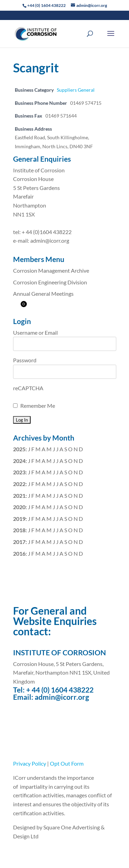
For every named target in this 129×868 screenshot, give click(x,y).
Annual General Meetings (43, 294)
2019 (19, 519)
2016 (19, 553)
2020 (19, 507)
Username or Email (35, 332)
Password (25, 360)
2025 (19, 449)
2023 (19, 472)
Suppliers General (76, 90)
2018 (19, 530)
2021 (19, 496)
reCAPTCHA (28, 388)
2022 (19, 484)
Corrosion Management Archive (51, 270)
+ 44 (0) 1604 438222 (60, 690)
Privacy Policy (30, 763)
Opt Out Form (67, 763)
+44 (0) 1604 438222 (46, 5)
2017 (19, 542)
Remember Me (38, 406)
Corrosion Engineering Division (50, 282)
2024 (19, 461)
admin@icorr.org (62, 697)
